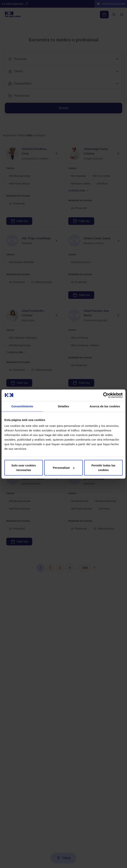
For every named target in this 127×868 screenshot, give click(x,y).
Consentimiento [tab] (22, 406)
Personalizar (64, 468)
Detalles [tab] (63, 406)
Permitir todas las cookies (103, 468)
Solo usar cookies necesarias (24, 468)
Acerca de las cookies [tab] (105, 406)
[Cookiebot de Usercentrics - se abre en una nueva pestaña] (106, 395)
